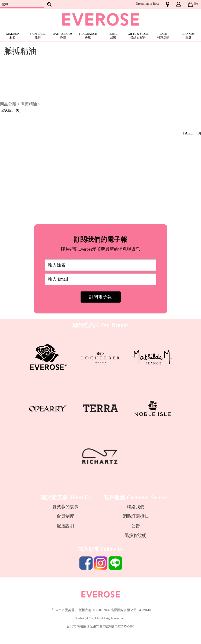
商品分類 (8, 104)
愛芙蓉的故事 (65, 507)
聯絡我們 (136, 507)
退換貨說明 (136, 535)
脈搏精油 (29, 104)
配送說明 (65, 526)
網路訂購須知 (136, 516)
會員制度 (65, 516)
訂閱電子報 (101, 297)
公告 (136, 526)
